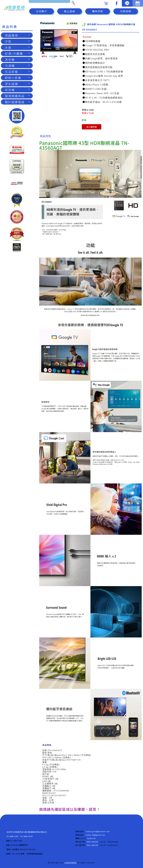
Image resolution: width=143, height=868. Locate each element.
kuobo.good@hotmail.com (98, 831)
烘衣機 (17, 90)
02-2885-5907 (13, 836)
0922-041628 (92, 842)
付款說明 (126, 11)
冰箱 (17, 47)
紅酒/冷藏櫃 (17, 53)
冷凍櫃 (17, 66)
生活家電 (17, 72)
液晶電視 (17, 35)
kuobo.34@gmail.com (95, 835)
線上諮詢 (70, 11)
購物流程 (98, 11)
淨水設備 (17, 84)
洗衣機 (17, 59)
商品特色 (45, 136)
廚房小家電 (17, 78)
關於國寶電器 (17, 102)
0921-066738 (92, 845)
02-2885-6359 (27, 836)
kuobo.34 (91, 838)
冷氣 (17, 41)
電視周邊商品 (17, 96)
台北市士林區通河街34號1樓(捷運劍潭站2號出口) (27, 832)
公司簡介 (42, 11)
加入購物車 (92, 127)
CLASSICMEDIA (71, 863)
